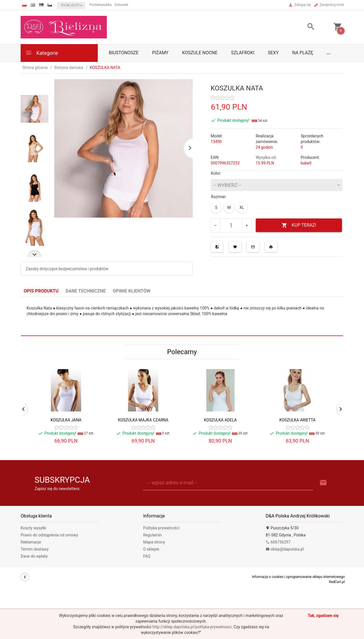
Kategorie (42, 53)
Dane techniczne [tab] (86, 291)
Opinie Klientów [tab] (132, 291)
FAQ (147, 556)
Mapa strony (154, 542)
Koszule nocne (200, 53)
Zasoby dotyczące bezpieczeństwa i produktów (67, 269)
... (329, 53)
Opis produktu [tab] (41, 291)
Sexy (273, 53)
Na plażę (303, 53)
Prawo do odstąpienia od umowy (49, 535)
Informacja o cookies (268, 577)
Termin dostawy (35, 549)
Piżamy (160, 53)
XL (242, 207)
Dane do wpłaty (34, 556)
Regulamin (153, 535)
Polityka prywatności (162, 528)
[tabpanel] (182, 316)
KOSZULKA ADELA (220, 420)
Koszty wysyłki (33, 528)
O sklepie (151, 549)
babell (306, 163)
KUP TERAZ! (299, 225)
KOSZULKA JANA (66, 420)
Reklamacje (31, 542)
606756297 (278, 542)
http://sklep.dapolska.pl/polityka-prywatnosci (192, 627)
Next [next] (34, 254)
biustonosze (124, 53)
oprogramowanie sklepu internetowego (315, 577)
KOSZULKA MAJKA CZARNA (143, 420)
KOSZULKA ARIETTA (298, 420)
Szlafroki (242, 53)
